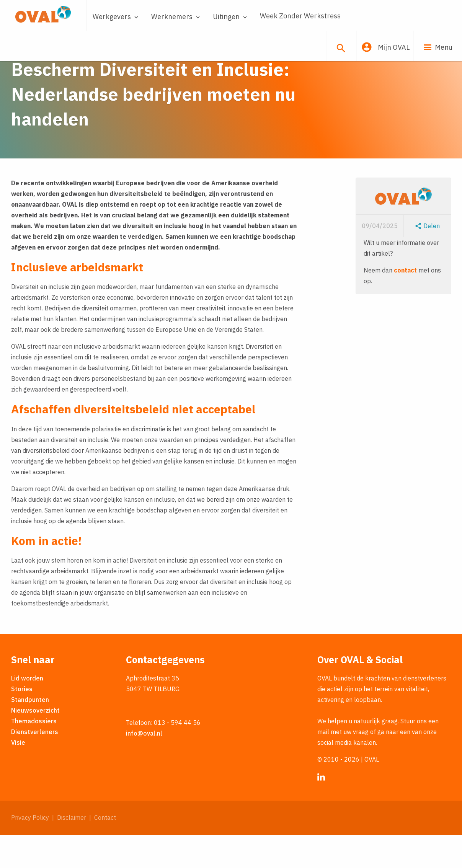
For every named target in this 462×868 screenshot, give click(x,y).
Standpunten (30, 733)
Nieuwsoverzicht (35, 744)
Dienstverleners (35, 765)
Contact (105, 851)
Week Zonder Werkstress (300, 16)
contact (405, 303)
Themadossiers (34, 754)
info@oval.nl (144, 767)
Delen (427, 259)
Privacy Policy (30, 851)
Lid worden (27, 711)
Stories (22, 722)
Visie (18, 776)
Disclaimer (72, 851)
